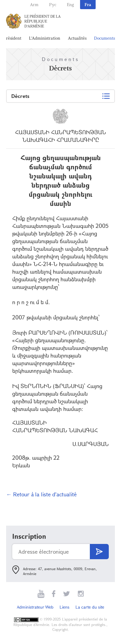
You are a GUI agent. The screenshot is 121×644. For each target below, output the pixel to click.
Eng (70, 4)
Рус (53, 4)
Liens (64, 607)
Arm (34, 4)
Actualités (77, 38)
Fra (88, 4)
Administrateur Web (35, 607)
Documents (105, 38)
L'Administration (45, 38)
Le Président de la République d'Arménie (43, 21)
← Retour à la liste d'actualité (41, 494)
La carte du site (90, 607)
